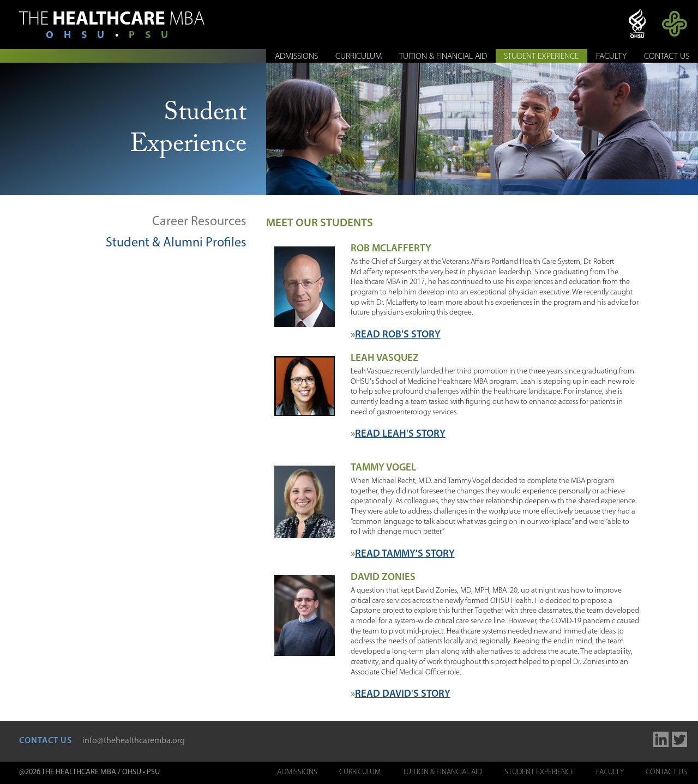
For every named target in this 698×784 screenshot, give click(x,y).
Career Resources (199, 222)
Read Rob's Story (398, 335)
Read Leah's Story (400, 434)
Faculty (611, 57)
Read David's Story (403, 694)
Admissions (296, 57)
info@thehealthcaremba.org (134, 741)
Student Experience (541, 57)
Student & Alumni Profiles (176, 243)
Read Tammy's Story (405, 554)
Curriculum (359, 57)
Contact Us (667, 57)
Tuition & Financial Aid (443, 57)
